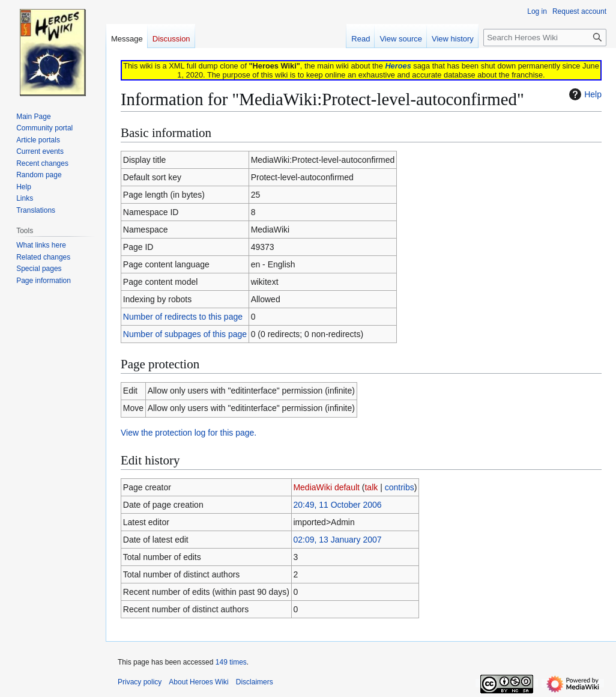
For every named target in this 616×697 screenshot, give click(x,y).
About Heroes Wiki (198, 682)
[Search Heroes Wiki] (545, 38)
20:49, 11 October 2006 (337, 505)
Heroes (398, 66)
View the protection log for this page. (189, 433)
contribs (400, 487)
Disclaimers (255, 682)
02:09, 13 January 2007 (337, 540)
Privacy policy (140, 682)
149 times (231, 662)
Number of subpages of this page (185, 334)
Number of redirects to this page (183, 317)
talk (371, 487)
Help (584, 94)
